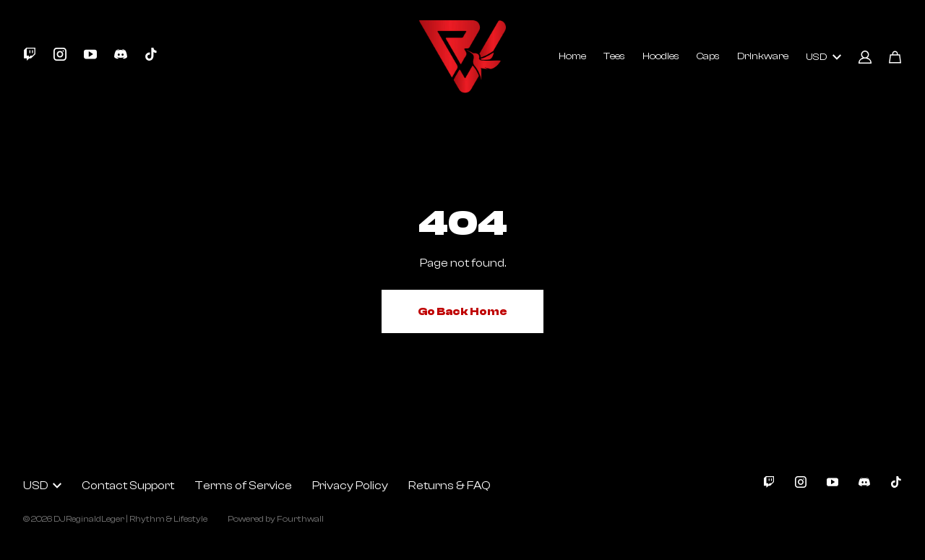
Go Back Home (462, 311)
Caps (708, 56)
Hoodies (661, 56)
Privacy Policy (350, 486)
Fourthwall (300, 519)
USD (823, 57)
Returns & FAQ (449, 486)
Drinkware (763, 56)
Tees (614, 56)
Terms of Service (243, 486)
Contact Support (128, 486)
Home (572, 56)
